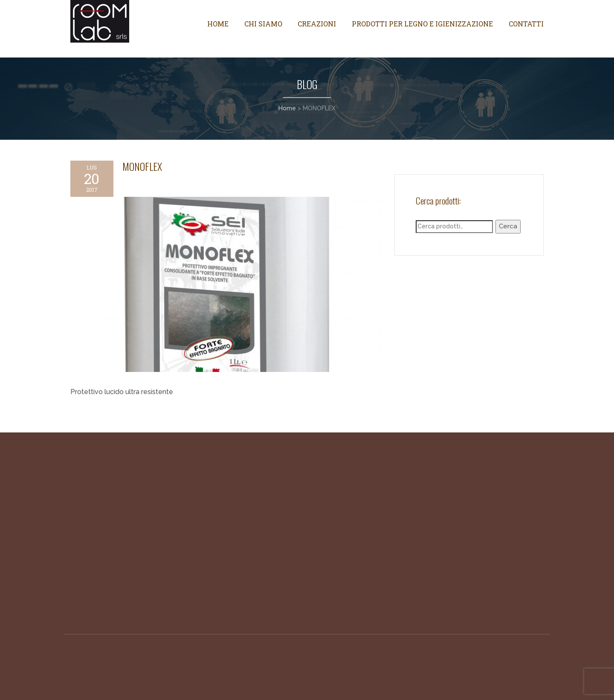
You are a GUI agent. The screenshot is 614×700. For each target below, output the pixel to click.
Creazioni (317, 24)
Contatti (526, 24)
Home (218, 24)
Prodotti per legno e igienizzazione (422, 24)
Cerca (508, 226)
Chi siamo (263, 24)
